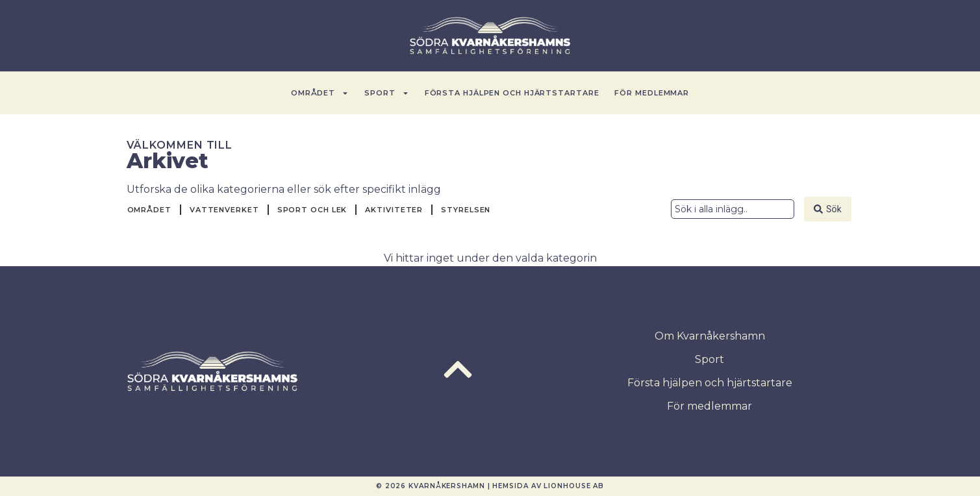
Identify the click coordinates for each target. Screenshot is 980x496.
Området (320, 93)
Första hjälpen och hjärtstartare (512, 93)
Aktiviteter (394, 210)
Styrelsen (466, 210)
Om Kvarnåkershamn (710, 336)
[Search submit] (827, 209)
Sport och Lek (312, 210)
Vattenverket (224, 210)
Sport (387, 93)
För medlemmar (652, 93)
